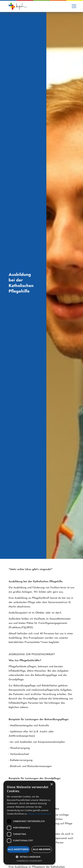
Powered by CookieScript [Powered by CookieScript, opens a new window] (29, 861)
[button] (74, 6)
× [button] (51, 784)
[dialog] (29, 823)
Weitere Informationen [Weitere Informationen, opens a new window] (40, 814)
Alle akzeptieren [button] (18, 849)
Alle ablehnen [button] (42, 849)
